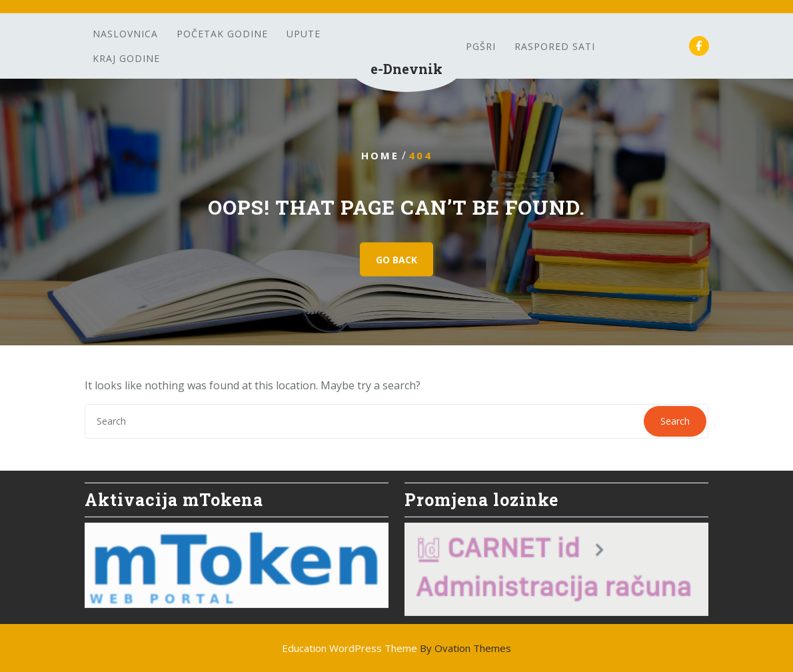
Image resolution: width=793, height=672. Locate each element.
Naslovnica (125, 34)
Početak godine (222, 34)
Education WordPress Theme (396, 648)
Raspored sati (555, 46)
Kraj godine (126, 58)
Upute (304, 34)
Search (675, 421)
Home (380, 155)
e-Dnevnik (406, 69)
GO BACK (396, 260)
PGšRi (481, 46)
